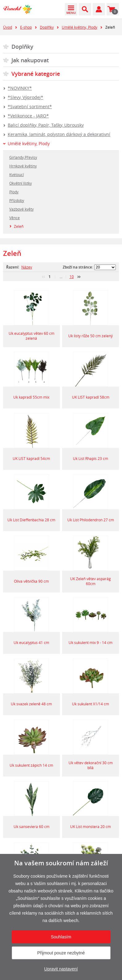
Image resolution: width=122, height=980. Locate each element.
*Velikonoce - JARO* (28, 116)
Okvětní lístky (21, 183)
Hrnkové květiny (23, 166)
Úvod (8, 27)
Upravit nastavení (61, 969)
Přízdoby (17, 200)
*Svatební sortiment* (30, 107)
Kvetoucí (17, 174)
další (79, 277)
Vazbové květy (21, 209)
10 (72, 277)
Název (27, 267)
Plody (14, 192)
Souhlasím (61, 937)
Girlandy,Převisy (23, 157)
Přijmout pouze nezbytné (61, 953)
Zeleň (19, 226)
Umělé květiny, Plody (80, 27)
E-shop (26, 27)
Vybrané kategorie (36, 74)
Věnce (15, 218)
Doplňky (47, 27)
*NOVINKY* (20, 88)
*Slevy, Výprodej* (25, 97)
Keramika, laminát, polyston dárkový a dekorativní (59, 134)
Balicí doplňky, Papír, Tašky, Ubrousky (46, 125)
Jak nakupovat (30, 60)
